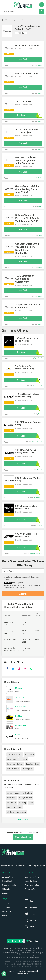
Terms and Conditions (23, 974)
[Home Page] (4, 20)
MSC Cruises (12, 798)
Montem (19, 688)
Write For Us (7, 912)
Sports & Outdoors (22, 20)
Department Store (32, 764)
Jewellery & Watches (15, 755)
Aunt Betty (22, 803)
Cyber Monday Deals (33, 885)
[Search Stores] (42, 12)
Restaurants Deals (9, 885)
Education (24, 759)
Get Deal (23, 59)
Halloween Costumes (15, 807)
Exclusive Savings (9, 877)
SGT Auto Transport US (36, 554)
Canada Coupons (21, 866)
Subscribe (23, 594)
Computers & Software (15, 764)
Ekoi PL (40, 414)
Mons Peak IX (21, 725)
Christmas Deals (31, 889)
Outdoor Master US (37, 442)
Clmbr (18, 735)
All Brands (6, 889)
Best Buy (19, 716)
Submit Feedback (23, 837)
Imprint (5, 916)
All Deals (5, 893)
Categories (10, 20)
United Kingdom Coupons (36, 866)
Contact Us (6, 908)
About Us (5, 903)
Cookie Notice (32, 971)
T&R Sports (20, 697)
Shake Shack (27, 793)
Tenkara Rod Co (38, 498)
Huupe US (39, 470)
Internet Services (13, 769)
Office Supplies (27, 769)
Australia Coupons (7, 866)
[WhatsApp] (5, 974)
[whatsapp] (31, 669)
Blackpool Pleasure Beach (16, 812)
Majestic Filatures (13, 793)
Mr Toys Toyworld (25, 798)
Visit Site (21, 33)
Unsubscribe (8, 583)
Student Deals (7, 881)
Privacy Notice (21, 971)
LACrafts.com (21, 707)
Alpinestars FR (38, 358)
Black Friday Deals (32, 877)
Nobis (31, 803)
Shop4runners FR (37, 386)
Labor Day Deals (31, 881)
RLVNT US (39, 526)
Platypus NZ (12, 803)
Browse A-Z (23, 820)
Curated (33, 20)
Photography (29, 755)
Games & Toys (12, 759)
